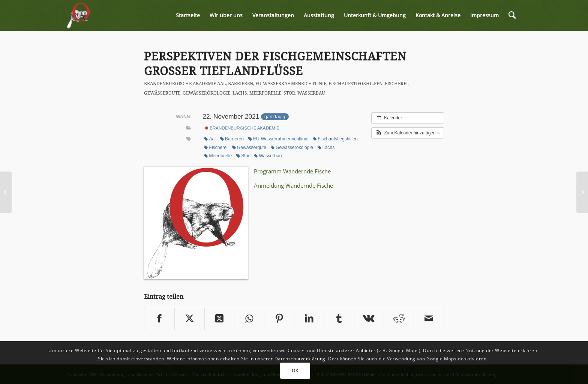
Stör (289, 93)
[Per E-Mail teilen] (429, 319)
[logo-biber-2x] (79, 15)
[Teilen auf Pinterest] (279, 319)
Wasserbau (311, 93)
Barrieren (241, 84)
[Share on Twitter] (220, 319)
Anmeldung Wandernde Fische (293, 185)
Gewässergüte (162, 93)
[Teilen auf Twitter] (190, 319)
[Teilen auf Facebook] (159, 319)
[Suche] (512, 15)
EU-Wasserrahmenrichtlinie (291, 84)
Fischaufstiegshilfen (355, 84)
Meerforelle (265, 93)
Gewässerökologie (206, 93)
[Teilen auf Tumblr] (339, 319)
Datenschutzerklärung (300, 359)
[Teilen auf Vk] (369, 319)
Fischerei (396, 84)
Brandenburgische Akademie (180, 84)
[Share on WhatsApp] (249, 319)
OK (295, 371)
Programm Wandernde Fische (292, 171)
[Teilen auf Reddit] (399, 319)
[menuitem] (188, 15)
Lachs (240, 93)
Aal (221, 84)
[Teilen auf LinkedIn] (309, 319)
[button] (408, 133)
